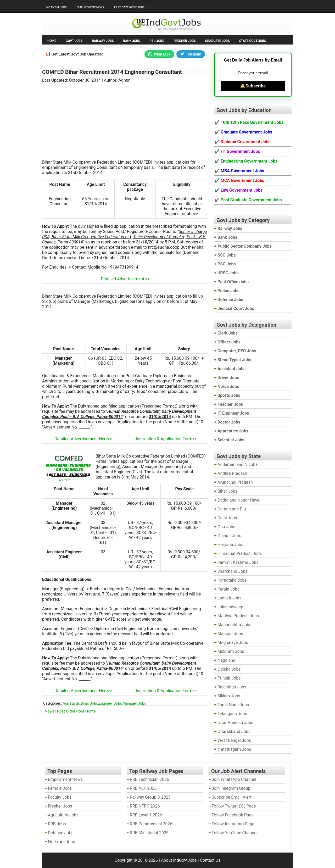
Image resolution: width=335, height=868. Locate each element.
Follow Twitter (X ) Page (234, 806)
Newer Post (55, 711)
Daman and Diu (232, 509)
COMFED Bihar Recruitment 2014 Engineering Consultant (112, 72)
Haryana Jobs (230, 545)
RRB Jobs (57, 824)
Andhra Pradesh (232, 473)
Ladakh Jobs (229, 598)
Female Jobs (60, 788)
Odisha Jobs (229, 669)
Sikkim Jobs (229, 696)
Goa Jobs (226, 527)
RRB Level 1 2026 (146, 815)
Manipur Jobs (230, 634)
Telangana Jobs (232, 714)
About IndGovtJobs (179, 860)
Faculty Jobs (60, 797)
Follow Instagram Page (233, 824)
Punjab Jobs (229, 678)
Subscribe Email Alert (232, 797)
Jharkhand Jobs (232, 571)
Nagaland (226, 660)
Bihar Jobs (89, 703)
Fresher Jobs (185, 41)
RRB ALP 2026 (143, 788)
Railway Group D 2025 (150, 797)
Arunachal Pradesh (235, 482)
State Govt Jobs (253, 41)
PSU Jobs (157, 41)
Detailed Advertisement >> (125, 279)
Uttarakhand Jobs (234, 731)
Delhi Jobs (227, 518)
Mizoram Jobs (231, 651)
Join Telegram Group (231, 788)
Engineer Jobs (110, 703)
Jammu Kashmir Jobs (238, 562)
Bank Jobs (132, 41)
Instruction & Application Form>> (166, 439)
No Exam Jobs (57, 7)
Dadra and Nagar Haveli (239, 500)
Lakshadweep (230, 607)
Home (52, 41)
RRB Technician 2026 (149, 779)
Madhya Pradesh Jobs (238, 616)
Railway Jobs (103, 41)
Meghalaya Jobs (233, 642)
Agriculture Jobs (63, 815)
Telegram (191, 54)
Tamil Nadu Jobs (233, 705)
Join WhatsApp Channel (234, 779)
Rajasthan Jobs (232, 687)
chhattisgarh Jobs (234, 749)
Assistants (71, 703)
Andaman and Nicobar (238, 464)
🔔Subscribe (253, 86)
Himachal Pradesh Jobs (240, 553)
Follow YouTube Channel (235, 833)
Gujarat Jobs (229, 536)
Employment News (90, 7)
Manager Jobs (134, 703)
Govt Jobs (74, 41)
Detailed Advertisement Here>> (83, 439)
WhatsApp (159, 54)
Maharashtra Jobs (234, 625)
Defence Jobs (61, 833)
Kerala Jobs (228, 589)
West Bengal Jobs (234, 740)
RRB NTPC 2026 (145, 806)
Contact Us (210, 860)
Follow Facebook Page (233, 815)
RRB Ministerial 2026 (149, 833)
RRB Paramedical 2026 (151, 824)
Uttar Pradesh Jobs (235, 723)
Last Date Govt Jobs (129, 7)
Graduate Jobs (217, 41)
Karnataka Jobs (232, 580)
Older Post (75, 711)
